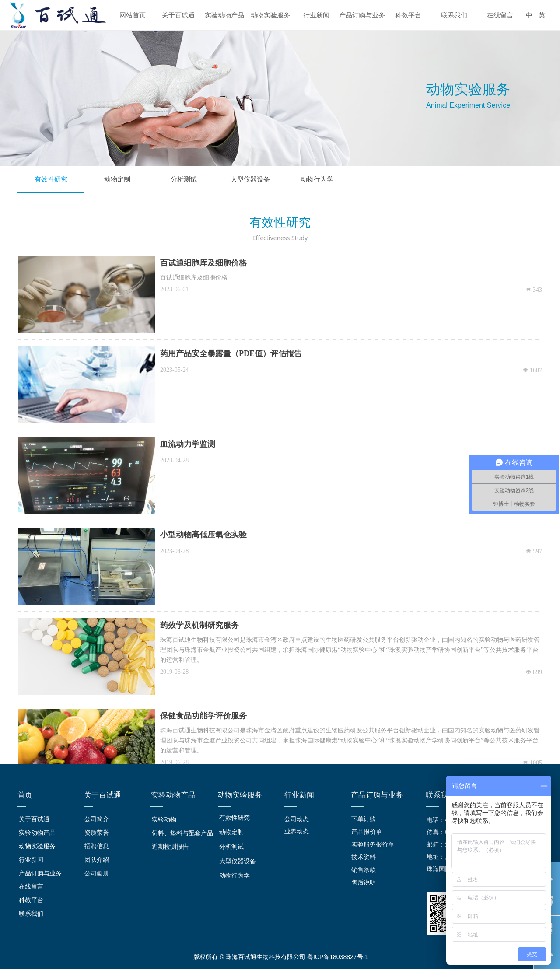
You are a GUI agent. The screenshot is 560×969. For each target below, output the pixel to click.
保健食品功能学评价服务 (203, 716)
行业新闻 (316, 15)
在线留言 (500, 15)
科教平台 (408, 15)
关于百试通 (178, 15)
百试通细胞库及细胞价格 (203, 263)
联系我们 (454, 15)
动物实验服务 (270, 15)
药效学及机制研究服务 (199, 625)
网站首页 (133, 15)
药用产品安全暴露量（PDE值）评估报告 (231, 353)
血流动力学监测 (188, 444)
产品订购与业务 (362, 15)
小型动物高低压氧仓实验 (203, 535)
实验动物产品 (224, 15)
